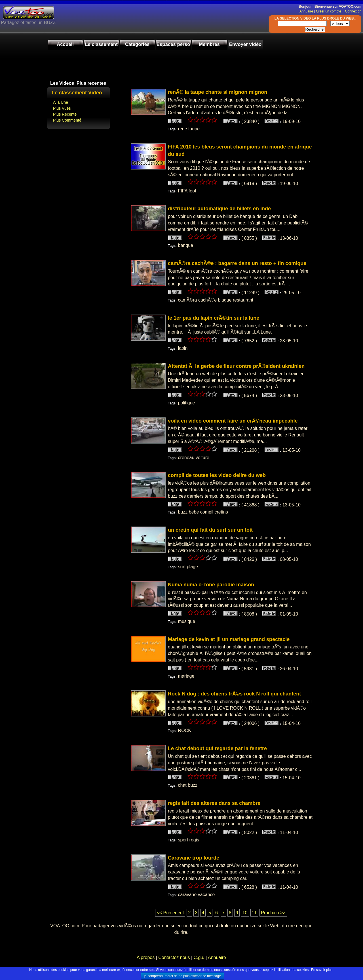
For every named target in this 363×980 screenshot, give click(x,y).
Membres (209, 44)
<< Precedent (170, 913)
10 (245, 913)
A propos (146, 957)
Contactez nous (174, 957)
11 (254, 913)
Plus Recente (65, 114)
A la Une (61, 102)
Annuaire (306, 11)
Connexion (352, 11)
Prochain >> (273, 913)
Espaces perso (173, 44)
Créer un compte (329, 11)
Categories (137, 44)
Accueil (65, 44)
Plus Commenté (67, 120)
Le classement (101, 44)
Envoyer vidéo (245, 44)
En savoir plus (322, 970)
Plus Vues (62, 108)
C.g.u (199, 957)
